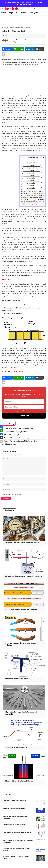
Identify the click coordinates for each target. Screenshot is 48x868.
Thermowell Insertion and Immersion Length (17, 438)
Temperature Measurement (16, 40)
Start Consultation (28, 2)
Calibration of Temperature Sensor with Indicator (19, 781)
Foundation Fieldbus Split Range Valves (14, 801)
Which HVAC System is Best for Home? (14, 809)
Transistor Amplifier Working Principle (14, 824)
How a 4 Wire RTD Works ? (18, 372)
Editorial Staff (5, 40)
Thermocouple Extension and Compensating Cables (19, 429)
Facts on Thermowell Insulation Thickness (17, 678)
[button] (3, 9)
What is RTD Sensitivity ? (11, 435)
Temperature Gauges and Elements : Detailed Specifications (22, 543)
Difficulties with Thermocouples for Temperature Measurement (23, 576)
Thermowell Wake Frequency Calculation (16, 432)
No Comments (27, 40)
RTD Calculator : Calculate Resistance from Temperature (21, 610)
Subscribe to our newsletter (13, 494)
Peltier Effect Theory (10, 444)
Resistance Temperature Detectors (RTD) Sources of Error (21, 441)
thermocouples (41, 131)
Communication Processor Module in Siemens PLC (17, 832)
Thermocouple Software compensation (16, 747)
